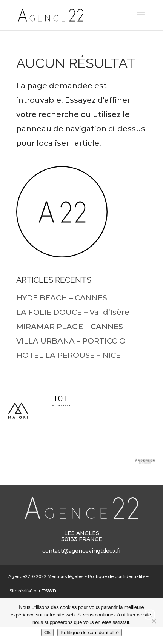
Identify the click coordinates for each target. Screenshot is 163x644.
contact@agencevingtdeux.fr (82, 551)
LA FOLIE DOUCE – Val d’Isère (73, 312)
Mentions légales (65, 576)
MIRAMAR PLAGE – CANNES (70, 327)
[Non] (154, 621)
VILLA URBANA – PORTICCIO (71, 341)
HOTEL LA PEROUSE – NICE (68, 355)
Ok (47, 632)
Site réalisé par (33, 591)
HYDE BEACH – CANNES (62, 298)
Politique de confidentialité (117, 576)
